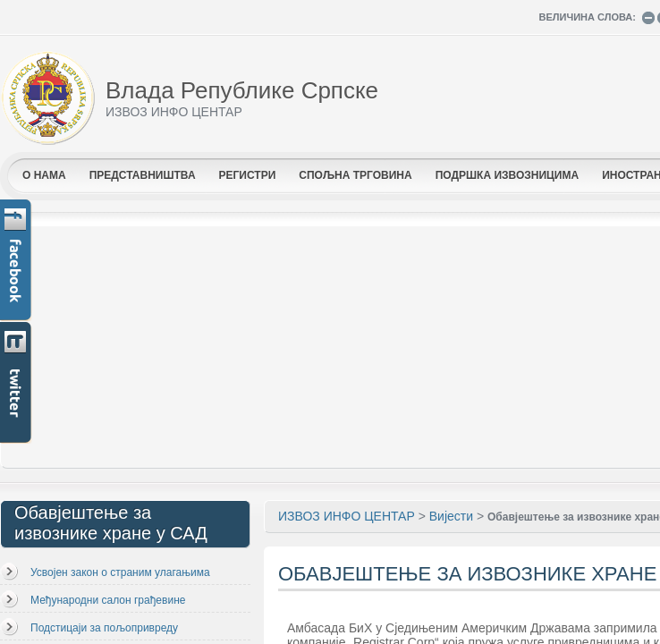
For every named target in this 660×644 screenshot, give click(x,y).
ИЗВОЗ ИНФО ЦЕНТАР (347, 516)
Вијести (451, 516)
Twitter (17, 383)
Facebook (17, 261)
